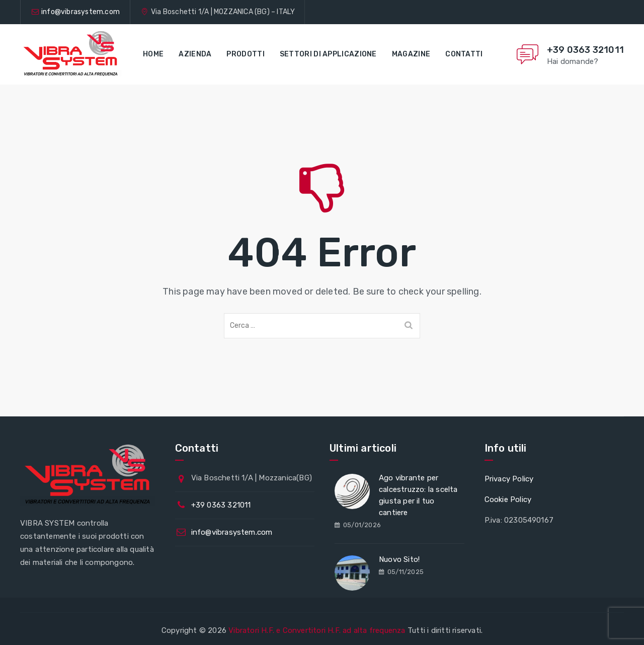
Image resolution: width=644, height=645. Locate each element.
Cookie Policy (508, 499)
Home (153, 54)
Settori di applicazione (328, 54)
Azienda (195, 54)
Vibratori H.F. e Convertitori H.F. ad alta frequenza (317, 630)
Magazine (411, 54)
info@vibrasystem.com (80, 12)
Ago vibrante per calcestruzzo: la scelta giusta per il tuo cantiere (418, 495)
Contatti (464, 54)
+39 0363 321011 (585, 50)
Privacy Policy (509, 479)
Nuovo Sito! (399, 559)
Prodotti (245, 54)
